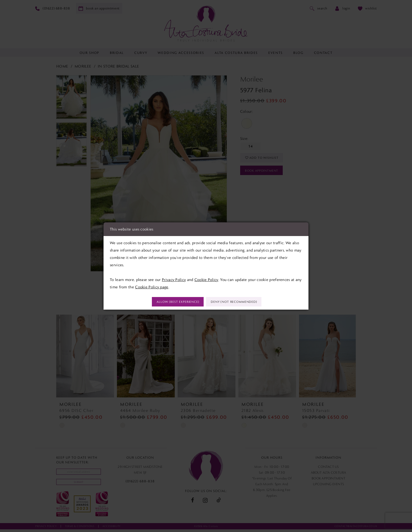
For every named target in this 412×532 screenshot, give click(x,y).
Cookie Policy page (152, 286)
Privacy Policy (174, 279)
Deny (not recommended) (239, 302)
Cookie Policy (206, 279)
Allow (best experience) (173, 302)
